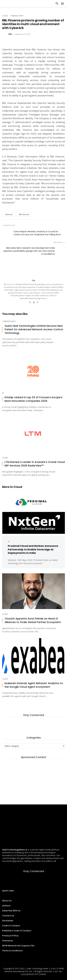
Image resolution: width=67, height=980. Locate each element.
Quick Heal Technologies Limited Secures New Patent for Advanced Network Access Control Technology (34, 329)
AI (3, 393)
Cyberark (9, 214)
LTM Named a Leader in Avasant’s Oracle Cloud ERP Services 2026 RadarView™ (35, 464)
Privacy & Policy (10, 936)
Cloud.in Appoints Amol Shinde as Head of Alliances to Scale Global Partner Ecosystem (33, 620)
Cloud (5, 16)
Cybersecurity (17, 16)
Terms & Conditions (12, 951)
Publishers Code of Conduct (17, 931)
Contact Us (8, 916)
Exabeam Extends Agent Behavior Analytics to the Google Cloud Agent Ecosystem (34, 685)
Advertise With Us (11, 911)
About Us (7, 901)
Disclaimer (8, 921)
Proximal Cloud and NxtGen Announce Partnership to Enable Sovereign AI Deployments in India (33, 550)
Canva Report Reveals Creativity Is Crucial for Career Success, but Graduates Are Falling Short (37, 233)
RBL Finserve (24, 214)
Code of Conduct (11, 926)
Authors (6, 906)
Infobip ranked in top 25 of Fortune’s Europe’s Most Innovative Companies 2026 (33, 399)
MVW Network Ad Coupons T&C (18, 946)
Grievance (8, 941)
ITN (10, 34)
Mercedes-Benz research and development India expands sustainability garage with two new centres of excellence (29, 251)
